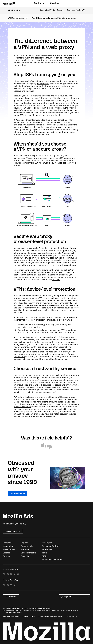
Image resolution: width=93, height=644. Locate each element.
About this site (72, 617)
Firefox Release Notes (52, 560)
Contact (7, 556)
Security (25, 556)
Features (61, 10)
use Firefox (29, 81)
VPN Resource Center (18, 18)
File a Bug (25, 549)
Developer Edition (50, 546)
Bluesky (4, 574)
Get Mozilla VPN (17, 493)
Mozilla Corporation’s (14, 608)
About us (54, 3)
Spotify (18, 574)
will (15, 387)
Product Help (27, 546)
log (19, 387)
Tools (45, 553)
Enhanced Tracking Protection (49, 81)
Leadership (8, 546)
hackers (56, 280)
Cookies (25, 617)
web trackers (43, 84)
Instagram (8, 574)
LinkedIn (11, 574)
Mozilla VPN (14, 10)
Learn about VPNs (47, 10)
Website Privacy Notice (11, 617)
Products (39, 3)
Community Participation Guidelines (51, 617)
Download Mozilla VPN (76, 10)
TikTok (15, 574)
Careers (7, 553)
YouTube (11, 585)
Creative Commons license (12, 613)
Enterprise (47, 549)
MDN (44, 556)
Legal (33, 617)
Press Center (9, 549)
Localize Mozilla (29, 553)
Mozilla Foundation (44, 608)
